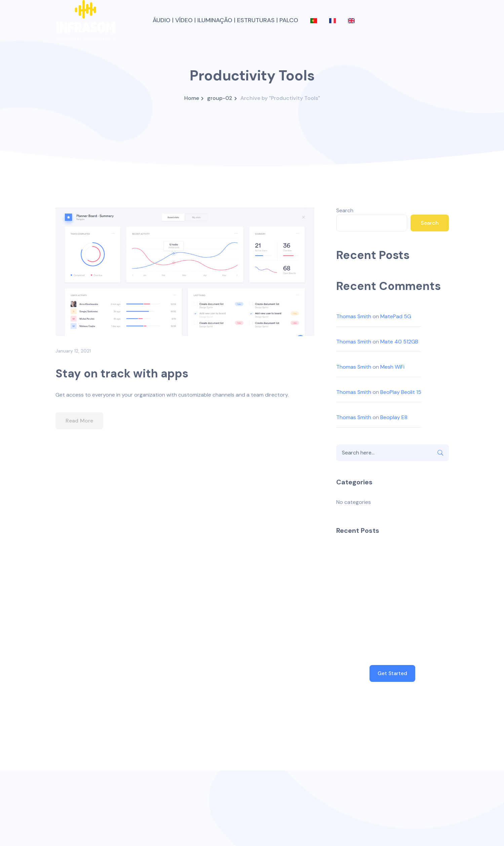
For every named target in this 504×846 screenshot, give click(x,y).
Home (192, 98)
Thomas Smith (354, 316)
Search (345, 210)
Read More (80, 421)
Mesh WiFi (392, 367)
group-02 (220, 98)
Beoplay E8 (394, 417)
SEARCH (440, 453)
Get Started (392, 673)
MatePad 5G (396, 316)
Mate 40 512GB (399, 342)
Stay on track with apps (122, 374)
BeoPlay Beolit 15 (401, 392)
